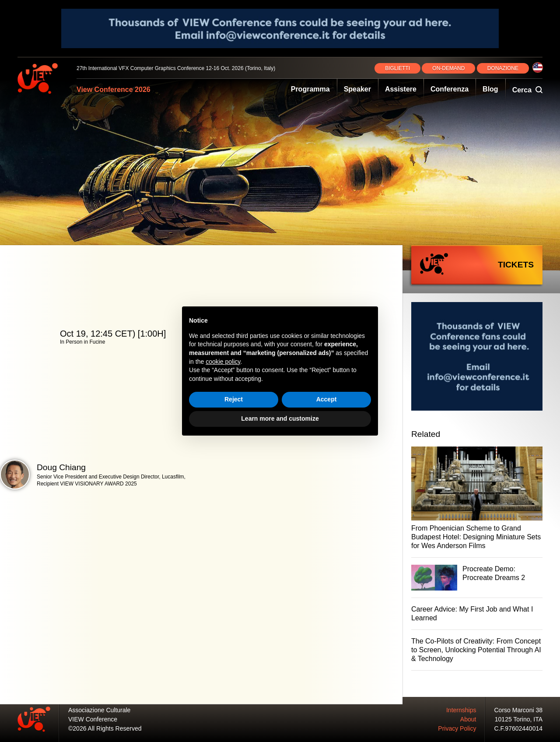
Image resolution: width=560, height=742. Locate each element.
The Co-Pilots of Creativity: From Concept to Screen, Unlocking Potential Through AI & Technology (476, 650)
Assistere (401, 89)
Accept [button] (327, 399)
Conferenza (450, 89)
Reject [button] (234, 399)
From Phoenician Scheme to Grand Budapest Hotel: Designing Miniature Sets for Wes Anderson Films (476, 537)
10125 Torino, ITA (519, 719)
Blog (490, 89)
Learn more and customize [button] (280, 418)
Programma (310, 89)
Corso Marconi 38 (519, 710)
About (468, 719)
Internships (461, 710)
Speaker (357, 89)
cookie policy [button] (223, 362)
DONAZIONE (503, 68)
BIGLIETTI (397, 68)
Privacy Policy (457, 728)
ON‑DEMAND (448, 68)
